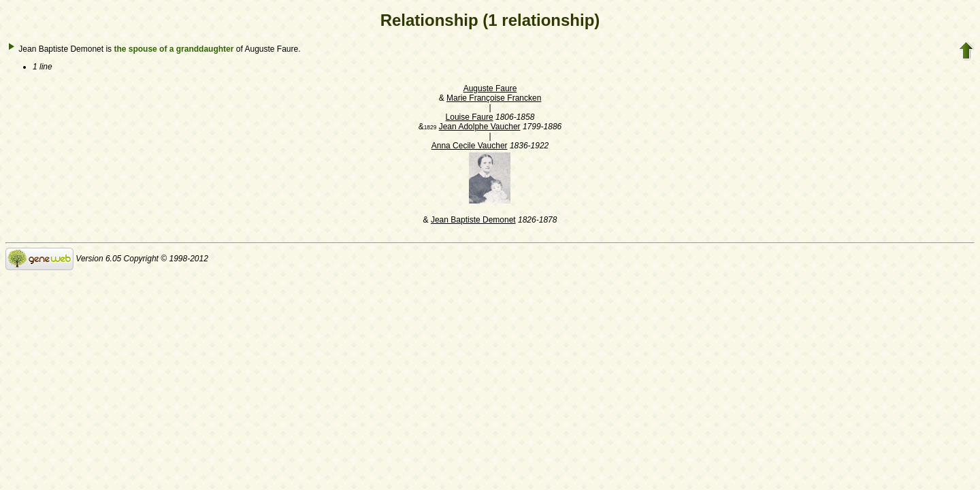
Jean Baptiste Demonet (473, 220)
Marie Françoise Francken (494, 98)
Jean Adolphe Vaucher (480, 127)
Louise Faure (470, 117)
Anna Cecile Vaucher (470, 146)
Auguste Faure (490, 88)
